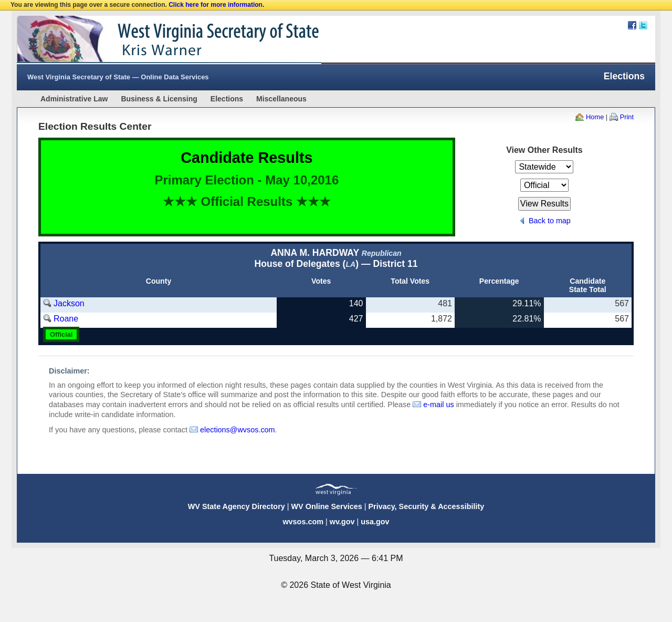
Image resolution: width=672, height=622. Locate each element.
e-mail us (438, 405)
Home (595, 117)
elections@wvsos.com (238, 430)
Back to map (550, 221)
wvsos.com (303, 522)
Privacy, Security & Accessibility (426, 506)
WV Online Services (327, 506)
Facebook (632, 25)
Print (627, 117)
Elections (227, 99)
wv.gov (342, 522)
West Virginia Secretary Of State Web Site (152, 40)
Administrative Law (74, 99)
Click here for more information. (216, 5)
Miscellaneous (281, 99)
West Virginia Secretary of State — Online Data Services (118, 77)
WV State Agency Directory (237, 506)
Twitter (643, 25)
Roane (66, 319)
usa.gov (375, 522)
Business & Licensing (159, 99)
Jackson (69, 303)
